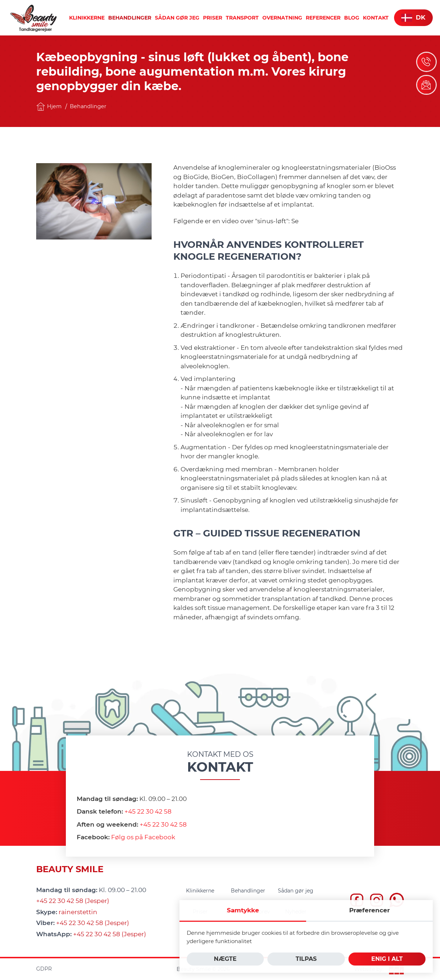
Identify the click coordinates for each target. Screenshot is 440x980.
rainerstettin (78, 912)
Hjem (49, 107)
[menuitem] (87, 18)
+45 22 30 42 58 (148, 811)
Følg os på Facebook (143, 837)
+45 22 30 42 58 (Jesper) (73, 901)
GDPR (44, 969)
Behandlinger (88, 106)
